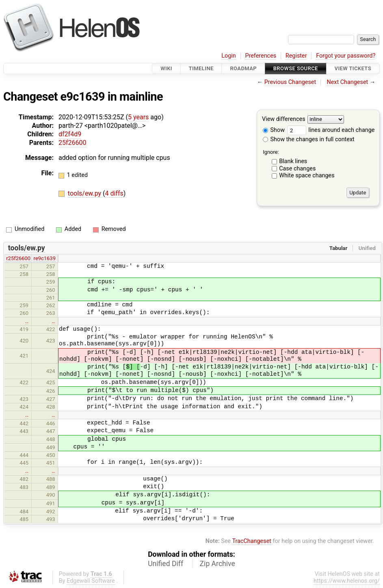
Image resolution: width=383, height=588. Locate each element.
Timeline (201, 68)
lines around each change (331, 130)
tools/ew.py (85, 193)
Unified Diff (166, 564)
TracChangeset (252, 541)
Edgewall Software (91, 581)
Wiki (166, 68)
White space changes (307, 176)
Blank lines (293, 161)
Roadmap (243, 68)
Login (229, 56)
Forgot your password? (346, 56)
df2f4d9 (70, 134)
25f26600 (72, 143)
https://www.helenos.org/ (347, 581)
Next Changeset (347, 82)
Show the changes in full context (309, 139)
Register (296, 56)
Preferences (261, 56)
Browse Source (296, 68)
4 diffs (114, 193)
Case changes (297, 169)
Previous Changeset (290, 82)
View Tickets (353, 68)
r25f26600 (18, 258)
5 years (138, 117)
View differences (284, 120)
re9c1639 (45, 258)
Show (274, 130)
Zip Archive (217, 564)
